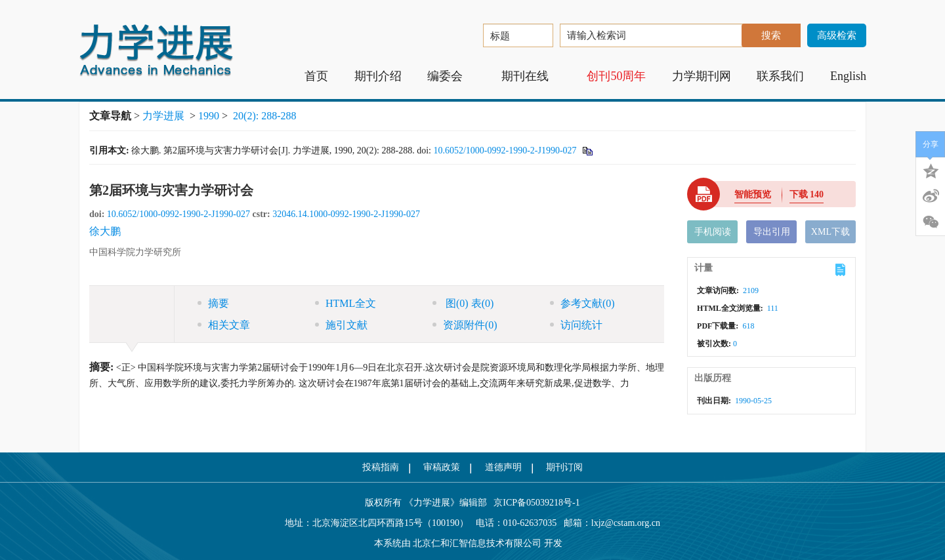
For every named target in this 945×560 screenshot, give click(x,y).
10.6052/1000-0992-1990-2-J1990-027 (505, 150)
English (848, 76)
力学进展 (163, 116)
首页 (316, 76)
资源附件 (465, 325)
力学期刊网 (702, 76)
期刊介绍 (378, 76)
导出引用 (772, 232)
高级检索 (837, 35)
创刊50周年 (616, 76)
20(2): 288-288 (264, 116)
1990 (209, 116)
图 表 (463, 303)
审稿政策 (442, 467)
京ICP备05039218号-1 (534, 503)
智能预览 (753, 194)
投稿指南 (381, 467)
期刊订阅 (564, 467)
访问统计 (576, 325)
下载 (807, 194)
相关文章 (224, 325)
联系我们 (780, 76)
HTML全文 (346, 303)
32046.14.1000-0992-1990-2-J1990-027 (346, 214)
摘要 (213, 303)
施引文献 (341, 325)
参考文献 (582, 303)
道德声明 (503, 467)
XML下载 (830, 232)
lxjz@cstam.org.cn (626, 523)
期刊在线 (531, 76)
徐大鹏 (105, 231)
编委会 (451, 76)
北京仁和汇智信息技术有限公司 (477, 543)
